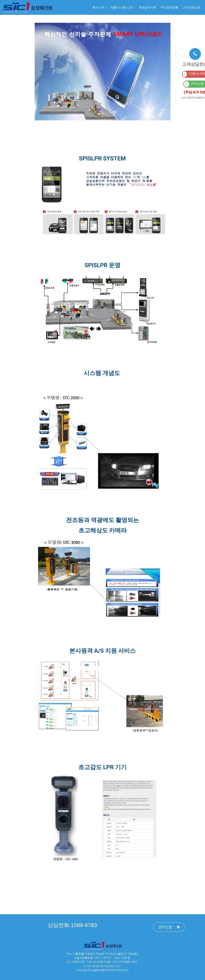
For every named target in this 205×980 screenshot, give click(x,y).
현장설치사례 (148, 7)
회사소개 (98, 7)
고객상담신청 (191, 7)
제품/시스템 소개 (121, 7)
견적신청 (169, 927)
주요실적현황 (169, 7)
